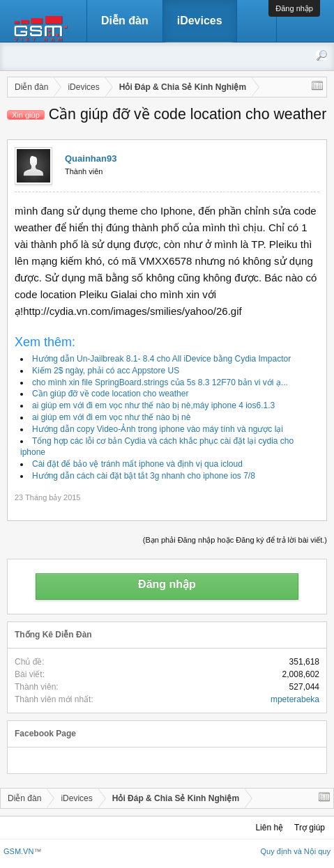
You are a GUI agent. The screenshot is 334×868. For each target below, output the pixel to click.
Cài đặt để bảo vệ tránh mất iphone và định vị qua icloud (137, 464)
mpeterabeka (295, 699)
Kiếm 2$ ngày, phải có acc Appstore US (106, 371)
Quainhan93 (91, 159)
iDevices (200, 21)
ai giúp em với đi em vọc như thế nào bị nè (111, 417)
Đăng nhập (294, 8)
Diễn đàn (125, 21)
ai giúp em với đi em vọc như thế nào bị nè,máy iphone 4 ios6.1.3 (153, 405)
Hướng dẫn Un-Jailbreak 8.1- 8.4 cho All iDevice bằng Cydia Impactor (161, 359)
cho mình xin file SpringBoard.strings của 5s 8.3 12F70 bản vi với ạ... (160, 382)
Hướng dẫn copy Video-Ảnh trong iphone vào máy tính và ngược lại (158, 429)
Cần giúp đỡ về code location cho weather (110, 394)
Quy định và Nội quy (296, 851)
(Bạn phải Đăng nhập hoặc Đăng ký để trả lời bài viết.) (235, 540)
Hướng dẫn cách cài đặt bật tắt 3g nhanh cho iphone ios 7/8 (144, 476)
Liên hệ (269, 828)
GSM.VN (18, 851)
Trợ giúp (310, 828)
